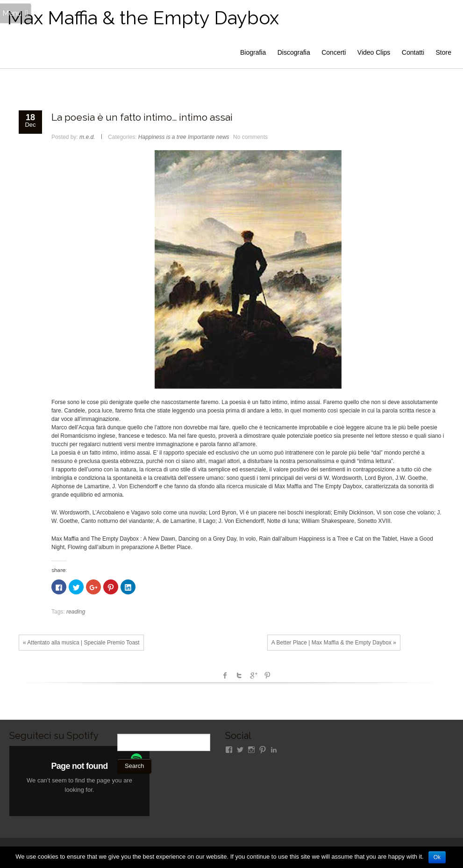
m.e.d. (87, 137)
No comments (250, 137)
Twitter (239, 675)
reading (76, 612)
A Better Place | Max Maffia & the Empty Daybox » (334, 643)
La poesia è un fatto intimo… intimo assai (142, 117)
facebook (225, 675)
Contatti (413, 52)
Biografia (253, 52)
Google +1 (253, 675)
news (223, 137)
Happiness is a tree (162, 137)
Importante (201, 137)
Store (444, 52)
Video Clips (374, 52)
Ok (437, 857)
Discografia (294, 52)
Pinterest (267, 675)
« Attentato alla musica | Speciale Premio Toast (81, 643)
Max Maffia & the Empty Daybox (143, 18)
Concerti (334, 52)
